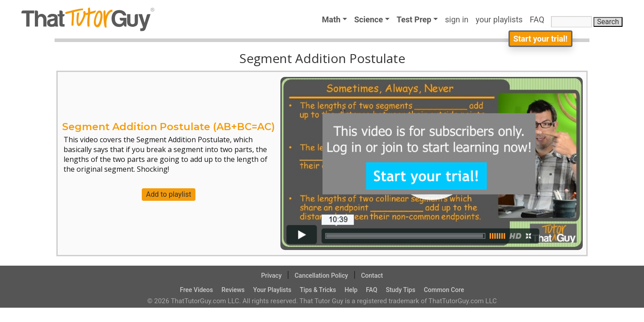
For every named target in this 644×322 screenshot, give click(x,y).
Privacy (271, 275)
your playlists (499, 19)
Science (369, 19)
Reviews (233, 290)
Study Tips (401, 290)
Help (351, 290)
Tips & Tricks (318, 290)
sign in (457, 19)
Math (331, 19)
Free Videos (196, 290)
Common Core (444, 290)
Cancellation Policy (322, 275)
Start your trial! (540, 39)
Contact (372, 275)
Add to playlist (169, 194)
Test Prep (414, 19)
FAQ (539, 19)
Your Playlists (272, 290)
